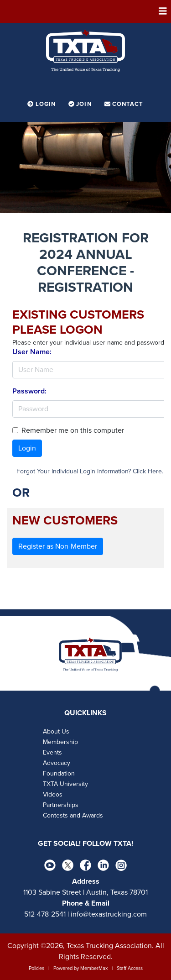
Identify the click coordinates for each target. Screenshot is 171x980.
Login (42, 104)
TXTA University (65, 784)
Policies (36, 968)
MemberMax (94, 968)
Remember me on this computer (73, 430)
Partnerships (61, 805)
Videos (53, 794)
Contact (124, 104)
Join (81, 104)
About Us (56, 731)
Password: (29, 391)
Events (52, 752)
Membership (60, 742)
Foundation (59, 773)
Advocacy (57, 763)
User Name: (32, 352)
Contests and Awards (73, 815)
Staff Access (130, 968)
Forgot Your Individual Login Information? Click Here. (90, 471)
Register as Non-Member (58, 546)
